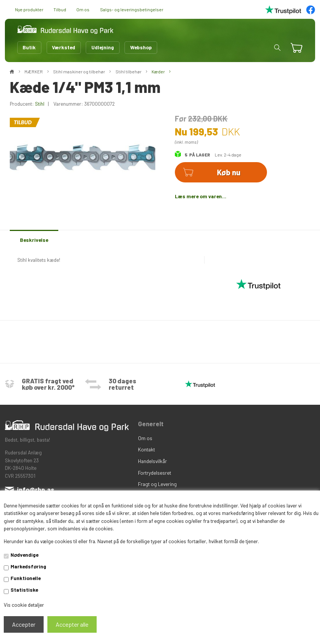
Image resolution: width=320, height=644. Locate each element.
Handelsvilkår (152, 461)
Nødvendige (24, 555)
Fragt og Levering (157, 484)
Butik (29, 47)
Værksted (64, 47)
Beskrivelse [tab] (34, 240)
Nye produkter (29, 9)
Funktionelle (26, 578)
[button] (277, 48)
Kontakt (146, 449)
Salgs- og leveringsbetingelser (132, 9)
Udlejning (103, 47)
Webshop (141, 47)
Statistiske (24, 590)
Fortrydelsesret (155, 473)
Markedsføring (28, 566)
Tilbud (60, 9)
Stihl (40, 104)
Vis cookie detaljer (24, 605)
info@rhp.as (36, 489)
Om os (83, 9)
